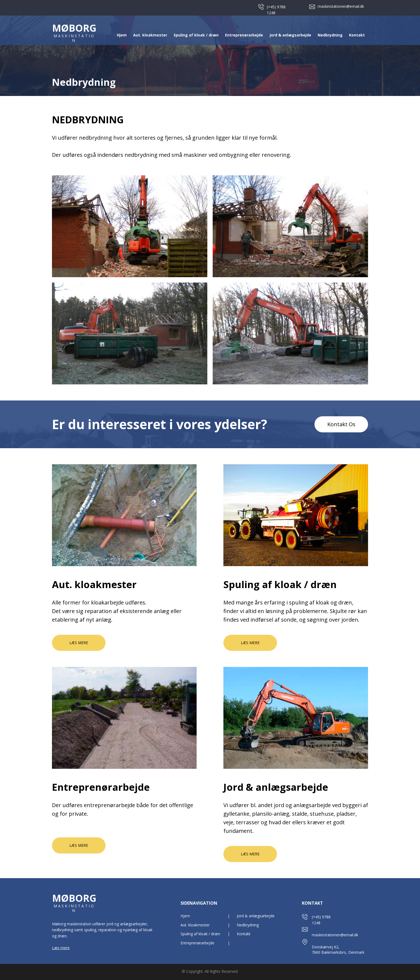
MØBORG (74, 28)
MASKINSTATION (74, 38)
